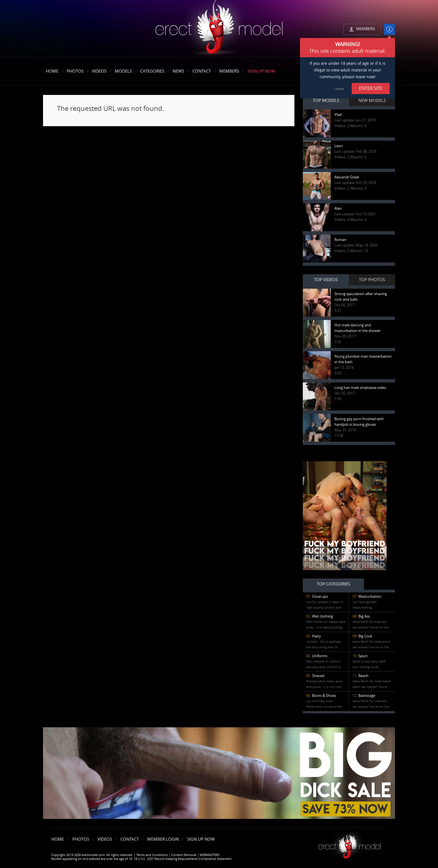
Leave (339, 89)
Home (52, 71)
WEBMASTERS (210, 855)
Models (123, 71)
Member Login (163, 839)
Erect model (350, 844)
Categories (152, 71)
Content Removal (184, 855)
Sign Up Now (261, 71)
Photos (75, 71)
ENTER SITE (371, 88)
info (389, 29)
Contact (202, 71)
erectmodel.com (219, 29)
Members (229, 71)
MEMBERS (366, 29)
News (178, 71)
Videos (99, 71)
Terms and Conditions (152, 855)
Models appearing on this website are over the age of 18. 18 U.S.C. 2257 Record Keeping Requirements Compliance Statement (141, 859)
